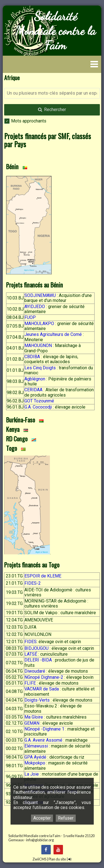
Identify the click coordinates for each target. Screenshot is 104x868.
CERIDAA (33, 390)
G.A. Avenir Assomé (43, 740)
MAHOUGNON (38, 346)
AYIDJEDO (35, 307)
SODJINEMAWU (40, 295)
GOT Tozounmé (39, 401)
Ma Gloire (34, 717)
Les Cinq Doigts (40, 368)
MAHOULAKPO (39, 324)
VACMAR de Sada (42, 689)
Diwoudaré (35, 671)
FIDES (31, 642)
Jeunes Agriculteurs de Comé (53, 334)
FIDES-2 (33, 583)
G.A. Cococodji (38, 407)
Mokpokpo (35, 763)
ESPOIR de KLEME (43, 576)
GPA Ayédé (35, 757)
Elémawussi (36, 746)
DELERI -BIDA (38, 660)
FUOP (30, 317)
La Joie (32, 774)
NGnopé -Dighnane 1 (44, 729)
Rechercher (52, 110)
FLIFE (30, 683)
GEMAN (32, 723)
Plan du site (57, 859)
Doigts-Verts (37, 700)
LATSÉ (31, 654)
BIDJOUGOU (36, 648)
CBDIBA (32, 357)
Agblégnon (35, 379)
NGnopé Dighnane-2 (44, 677)
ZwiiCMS (39, 859)
